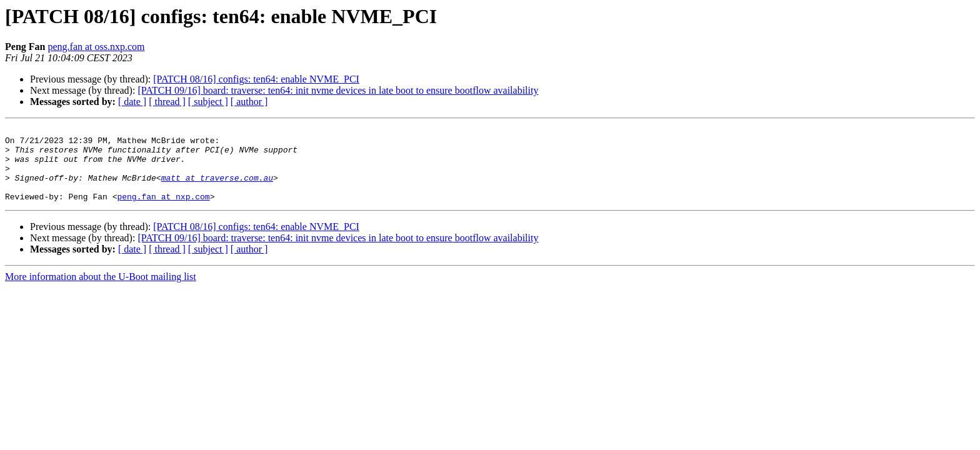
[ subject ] (208, 102)
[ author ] (249, 102)
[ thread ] (167, 102)
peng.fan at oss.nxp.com (96, 47)
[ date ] (132, 102)
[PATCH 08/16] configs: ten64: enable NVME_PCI (256, 79)
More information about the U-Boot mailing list (101, 292)
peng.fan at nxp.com (163, 211)
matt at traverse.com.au (217, 189)
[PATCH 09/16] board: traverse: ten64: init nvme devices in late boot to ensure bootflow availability (338, 90)
